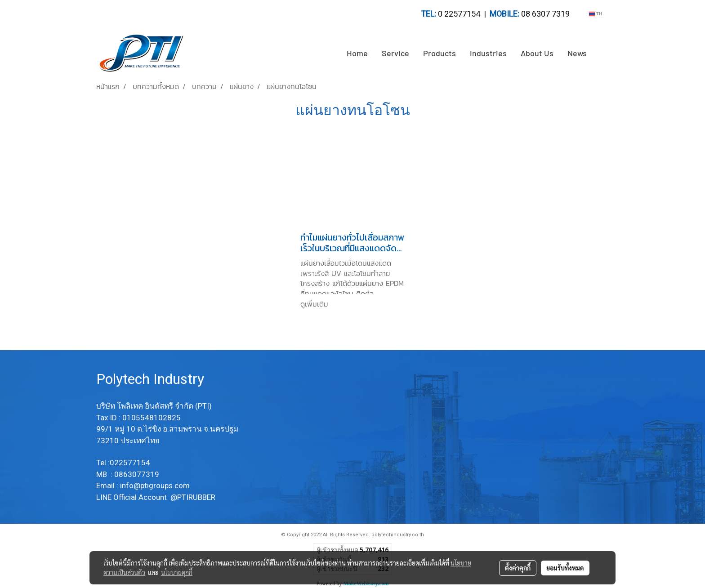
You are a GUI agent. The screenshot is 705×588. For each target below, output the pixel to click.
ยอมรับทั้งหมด (565, 568)
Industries (488, 53)
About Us (537, 53)
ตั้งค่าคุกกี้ (518, 568)
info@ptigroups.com (156, 486)
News (577, 53)
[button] (602, 53)
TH (596, 14)
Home (357, 53)
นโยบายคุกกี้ (177, 572)
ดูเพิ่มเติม (316, 304)
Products (440, 53)
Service (395, 53)
